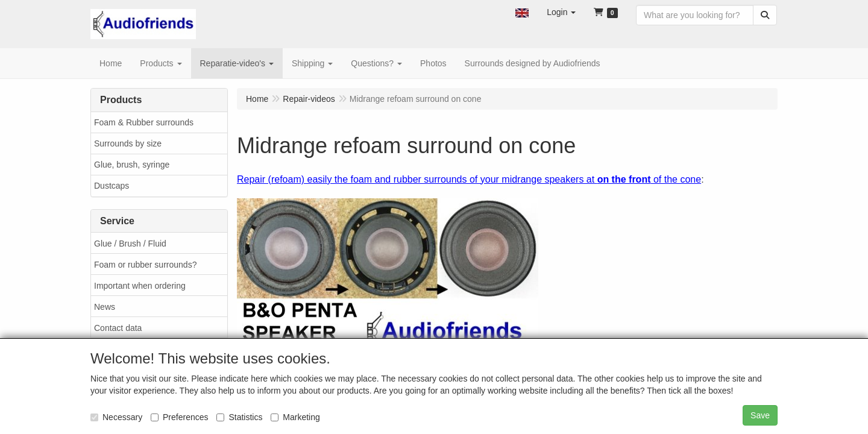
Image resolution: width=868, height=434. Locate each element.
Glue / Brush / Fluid (130, 244)
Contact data (118, 328)
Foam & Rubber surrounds (144, 122)
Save (760, 415)
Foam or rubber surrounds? (145, 265)
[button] (522, 12)
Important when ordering (140, 286)
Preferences (179, 417)
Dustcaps (112, 186)
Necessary (116, 417)
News (105, 307)
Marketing (295, 417)
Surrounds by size (128, 143)
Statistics (239, 417)
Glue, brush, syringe (132, 165)
